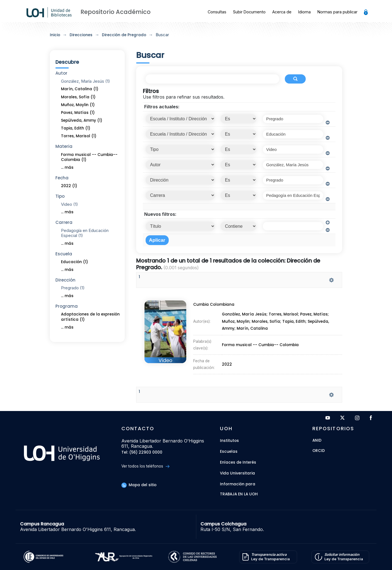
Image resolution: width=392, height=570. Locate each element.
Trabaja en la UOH (239, 494)
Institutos (229, 441)
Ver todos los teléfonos (145, 466)
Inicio (55, 35)
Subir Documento (249, 12)
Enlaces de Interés (238, 462)
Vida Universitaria (237, 473)
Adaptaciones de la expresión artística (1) (90, 317)
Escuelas (229, 452)
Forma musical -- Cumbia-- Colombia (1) (89, 157)
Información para (238, 484)
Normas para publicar (337, 12)
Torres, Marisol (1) (79, 136)
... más (67, 167)
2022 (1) (69, 186)
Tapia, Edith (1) (76, 128)
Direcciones (81, 35)
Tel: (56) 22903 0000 (142, 453)
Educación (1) (74, 262)
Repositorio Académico (116, 12)
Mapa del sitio (139, 485)
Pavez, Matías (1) (78, 113)
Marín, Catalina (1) (80, 89)
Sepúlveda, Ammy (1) (82, 120)
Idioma (304, 12)
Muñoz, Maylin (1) (78, 105)
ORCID (319, 451)
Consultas (217, 12)
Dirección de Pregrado (124, 35)
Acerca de (282, 12)
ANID (317, 441)
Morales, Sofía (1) (78, 97)
